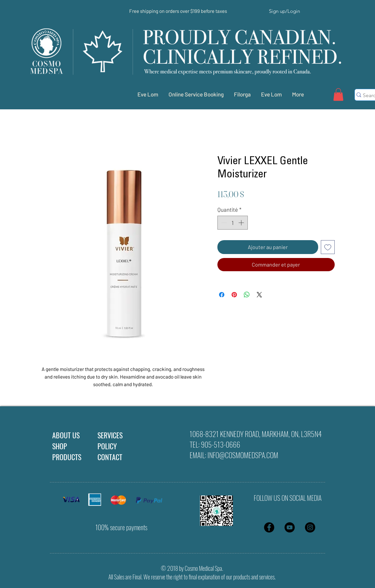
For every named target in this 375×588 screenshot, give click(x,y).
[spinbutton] (232, 223)
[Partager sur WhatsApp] (247, 295)
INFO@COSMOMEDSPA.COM (243, 455)
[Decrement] (223, 223)
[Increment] (242, 223)
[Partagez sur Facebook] (222, 295)
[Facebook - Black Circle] (269, 527)
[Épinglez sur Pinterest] (234, 295)
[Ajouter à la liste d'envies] (328, 247)
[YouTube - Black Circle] (290, 527)
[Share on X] (259, 295)
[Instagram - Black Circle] (310, 527)
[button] (338, 94)
